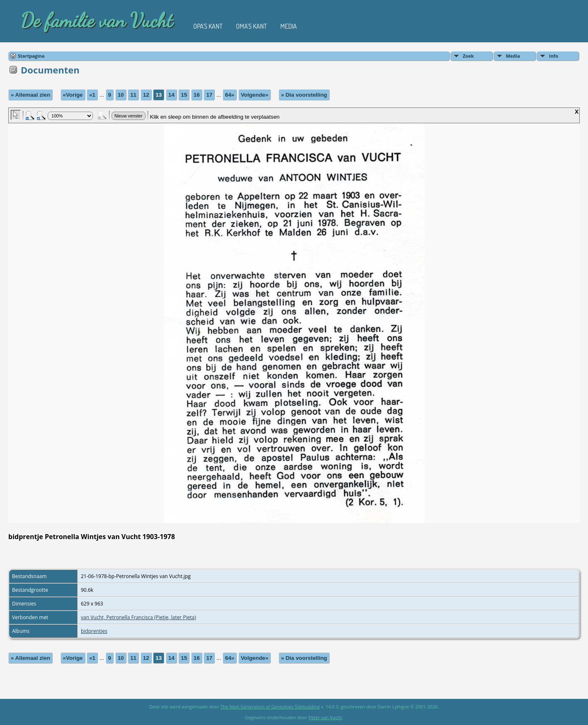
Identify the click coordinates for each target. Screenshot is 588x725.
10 (121, 95)
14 (171, 95)
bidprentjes (94, 631)
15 (184, 95)
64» (230, 95)
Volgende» (255, 95)
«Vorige (73, 95)
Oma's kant (251, 26)
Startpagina (31, 56)
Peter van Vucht (325, 717)
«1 (92, 95)
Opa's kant (208, 26)
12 (146, 95)
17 (209, 95)
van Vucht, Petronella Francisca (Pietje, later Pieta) (138, 617)
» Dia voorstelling (304, 95)
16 (197, 95)
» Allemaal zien (30, 95)
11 (133, 95)
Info (554, 56)
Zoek (468, 56)
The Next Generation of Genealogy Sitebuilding (270, 707)
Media (289, 26)
